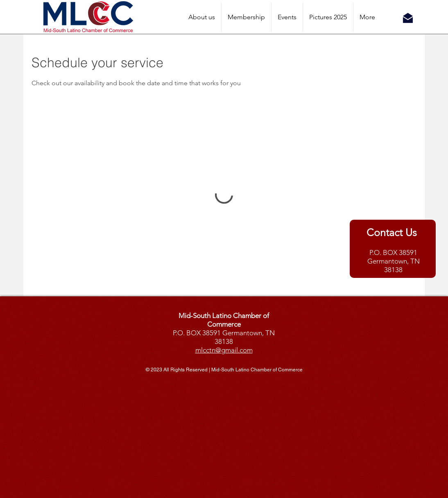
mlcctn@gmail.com (224, 350)
